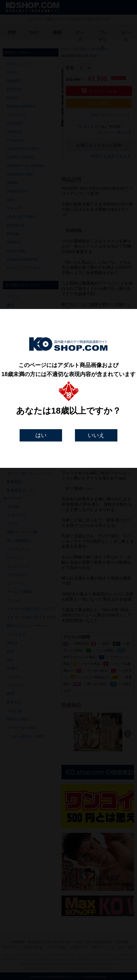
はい (41, 435)
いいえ (96, 435)
